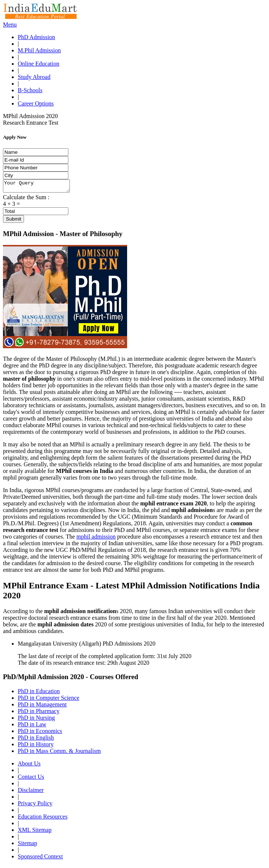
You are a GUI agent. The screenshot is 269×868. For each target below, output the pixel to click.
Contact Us (31, 779)
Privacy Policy (35, 805)
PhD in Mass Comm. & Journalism (59, 753)
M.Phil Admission (39, 50)
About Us (29, 766)
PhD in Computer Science (49, 700)
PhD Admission (36, 37)
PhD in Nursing (36, 720)
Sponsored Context (40, 859)
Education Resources (43, 819)
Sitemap (27, 845)
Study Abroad (34, 77)
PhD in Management (42, 707)
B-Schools (30, 90)
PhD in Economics (40, 733)
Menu (10, 25)
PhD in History (36, 746)
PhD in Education (39, 693)
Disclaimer (31, 792)
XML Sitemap (35, 832)
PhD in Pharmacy (39, 713)
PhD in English (36, 740)
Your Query (40, 187)
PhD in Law (32, 727)
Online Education (38, 64)
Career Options (36, 103)
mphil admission (96, 539)
